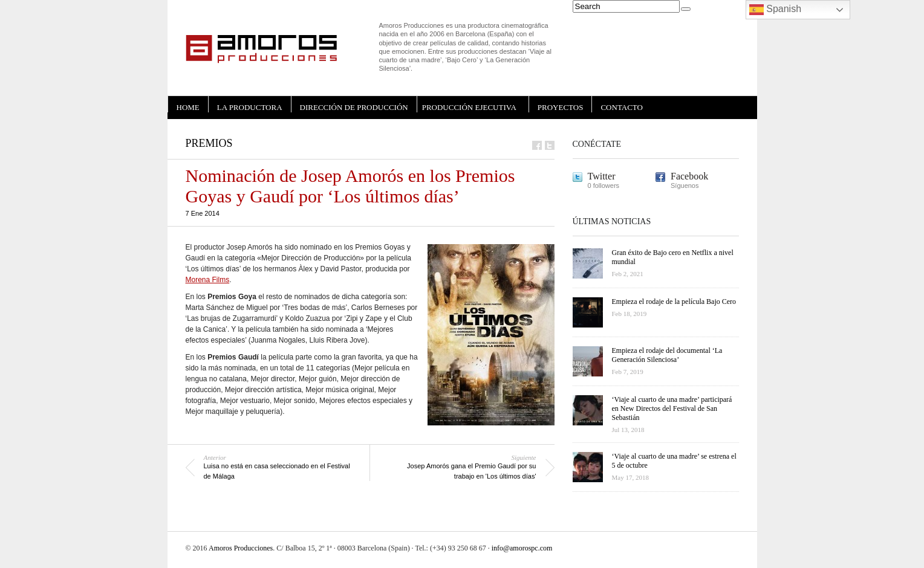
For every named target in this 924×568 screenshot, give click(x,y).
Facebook (689, 176)
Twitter (602, 176)
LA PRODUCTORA (250, 107)
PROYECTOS (561, 107)
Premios (209, 143)
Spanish (775, 10)
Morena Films (208, 280)
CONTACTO (622, 107)
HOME (188, 107)
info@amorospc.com (522, 548)
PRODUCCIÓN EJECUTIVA (469, 107)
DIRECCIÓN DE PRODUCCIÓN (354, 107)
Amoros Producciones (241, 548)
